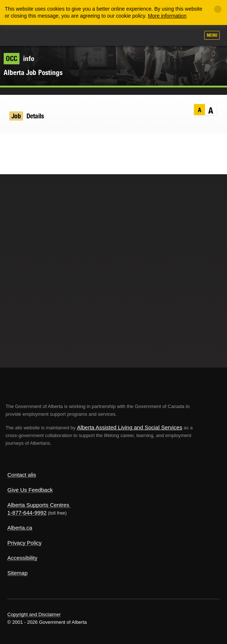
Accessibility (22, 558)
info (19, 58)
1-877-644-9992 (27, 513)
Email (53, 144)
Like (173, 36)
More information (167, 16)
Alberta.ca (20, 528)
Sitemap (17, 573)
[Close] (218, 9)
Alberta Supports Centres (38, 505)
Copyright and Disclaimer (34, 614)
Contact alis (22, 475)
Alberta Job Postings (33, 72)
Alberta (19, 35)
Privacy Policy (24, 543)
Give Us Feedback (30, 490)
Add (155, 36)
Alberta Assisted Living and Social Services (129, 427)
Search (191, 36)
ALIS (45, 35)
